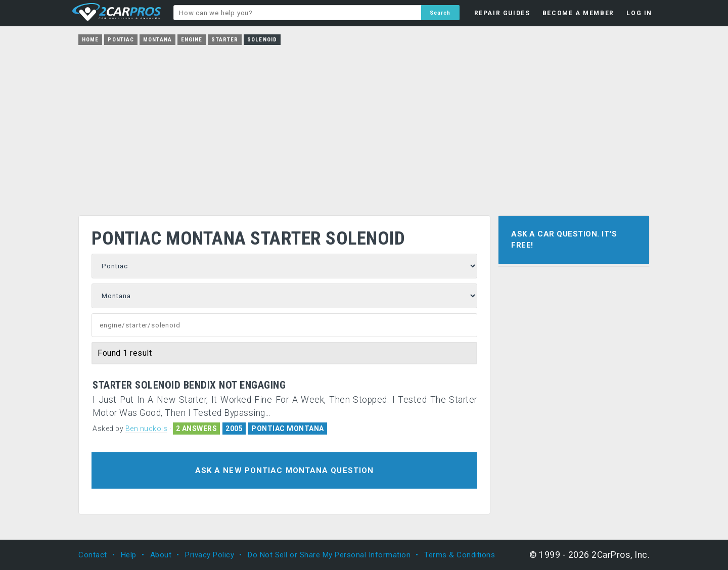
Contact (93, 555)
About (161, 555)
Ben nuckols (147, 429)
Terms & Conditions (460, 555)
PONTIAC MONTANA (288, 429)
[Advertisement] (364, 127)
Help (129, 555)
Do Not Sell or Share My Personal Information (329, 555)
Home (90, 40)
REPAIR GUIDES (502, 13)
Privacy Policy (210, 555)
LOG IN (639, 13)
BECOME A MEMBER (578, 13)
